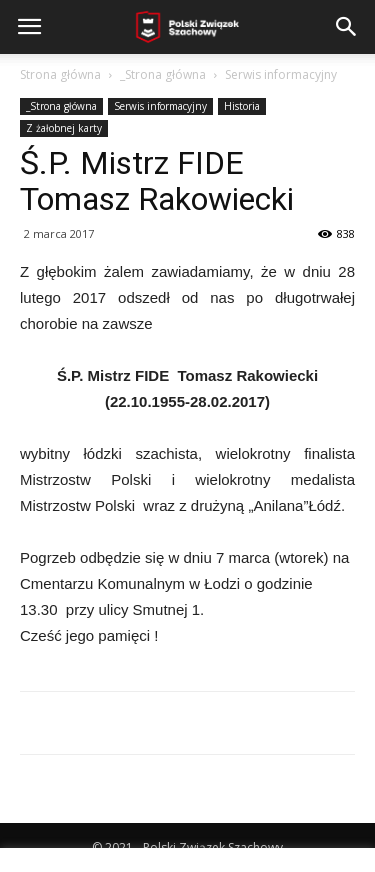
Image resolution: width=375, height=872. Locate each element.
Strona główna (60, 74)
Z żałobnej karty (64, 128)
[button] (347, 27)
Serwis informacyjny (281, 74)
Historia (242, 106)
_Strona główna (163, 74)
